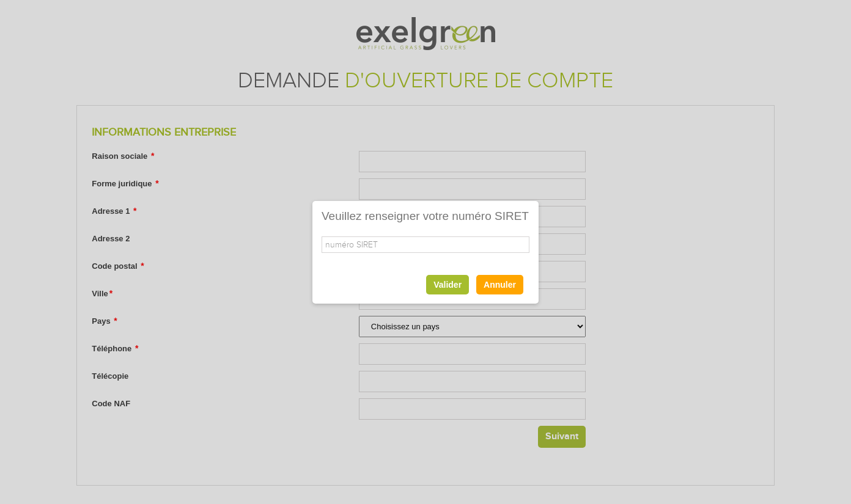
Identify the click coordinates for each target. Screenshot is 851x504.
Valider (448, 285)
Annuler (500, 285)
